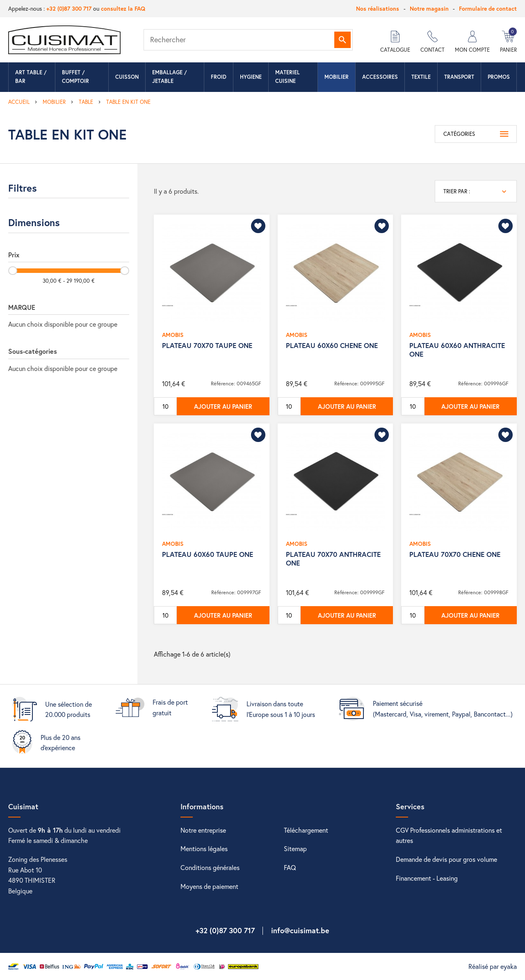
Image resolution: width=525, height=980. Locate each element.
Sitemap (295, 848)
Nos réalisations (378, 8)
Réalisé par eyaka (493, 966)
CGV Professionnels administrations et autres (449, 835)
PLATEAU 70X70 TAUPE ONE (207, 345)
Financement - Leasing (427, 878)
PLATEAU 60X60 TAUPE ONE (208, 554)
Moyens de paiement (209, 886)
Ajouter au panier (223, 406)
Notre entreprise (203, 830)
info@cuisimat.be (300, 930)
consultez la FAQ (123, 8)
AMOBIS (173, 335)
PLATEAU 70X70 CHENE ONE (455, 554)
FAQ (290, 867)
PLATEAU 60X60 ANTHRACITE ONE (457, 349)
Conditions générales (210, 867)
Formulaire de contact (488, 8)
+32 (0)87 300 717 (69, 8)
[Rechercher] (248, 40)
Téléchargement (306, 830)
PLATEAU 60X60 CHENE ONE (332, 345)
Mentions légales (204, 848)
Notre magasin (429, 8)
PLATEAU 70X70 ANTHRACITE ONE (333, 558)
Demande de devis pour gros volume (446, 859)
